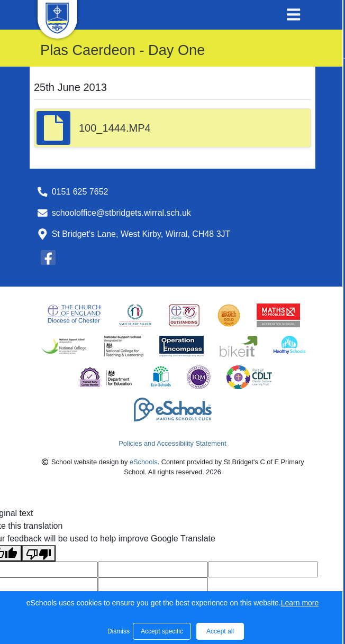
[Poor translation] (39, 553)
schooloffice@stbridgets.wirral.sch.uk (121, 213)
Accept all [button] (220, 631)
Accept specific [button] (162, 631)
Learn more (300, 603)
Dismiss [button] (117, 631)
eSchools (144, 462)
